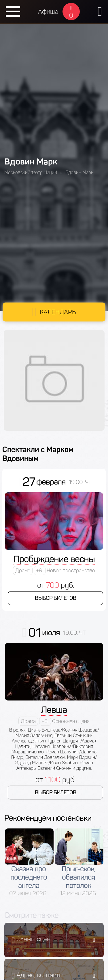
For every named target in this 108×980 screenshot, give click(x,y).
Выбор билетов (56, 598)
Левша (54, 710)
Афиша (48, 12)
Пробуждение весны (54, 559)
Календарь (58, 312)
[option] (29, 863)
